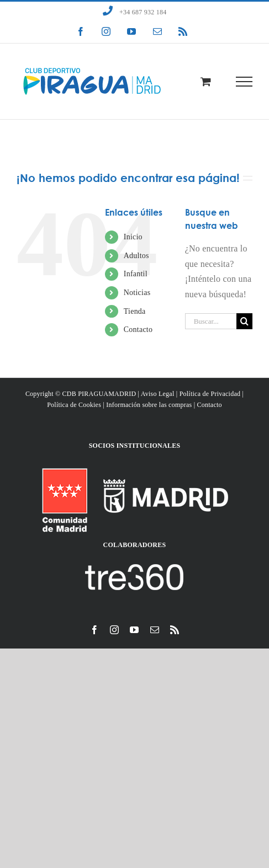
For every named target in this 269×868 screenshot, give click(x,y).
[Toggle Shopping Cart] (206, 81)
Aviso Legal (158, 394)
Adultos (136, 256)
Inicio (133, 237)
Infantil (136, 274)
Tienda (135, 311)
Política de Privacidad (210, 394)
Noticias (137, 293)
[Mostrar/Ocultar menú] (244, 82)
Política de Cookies (74, 405)
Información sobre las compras (149, 405)
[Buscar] (244, 321)
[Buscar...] (211, 321)
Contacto (138, 329)
